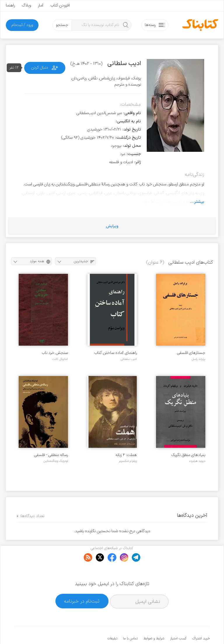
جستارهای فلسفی (191, 353)
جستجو (62, 25)
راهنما (10, 5)
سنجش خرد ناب (55, 353)
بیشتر (199, 202)
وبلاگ (26, 5)
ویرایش (112, 226)
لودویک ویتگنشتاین (56, 461)
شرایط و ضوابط (154, 621)
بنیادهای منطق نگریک (188, 455)
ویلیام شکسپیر (128, 461)
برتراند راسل (198, 359)
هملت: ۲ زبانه (126, 455)
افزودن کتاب (60, 5)
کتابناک (179, 630)
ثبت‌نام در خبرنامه (82, 583)
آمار (41, 5)
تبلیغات (112, 621)
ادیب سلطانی (129, 359)
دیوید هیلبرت (197, 461)
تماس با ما (130, 621)
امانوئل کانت (60, 359)
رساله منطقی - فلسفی (51, 455)
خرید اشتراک (201, 621)
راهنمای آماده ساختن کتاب (116, 353)
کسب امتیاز (178, 621)
